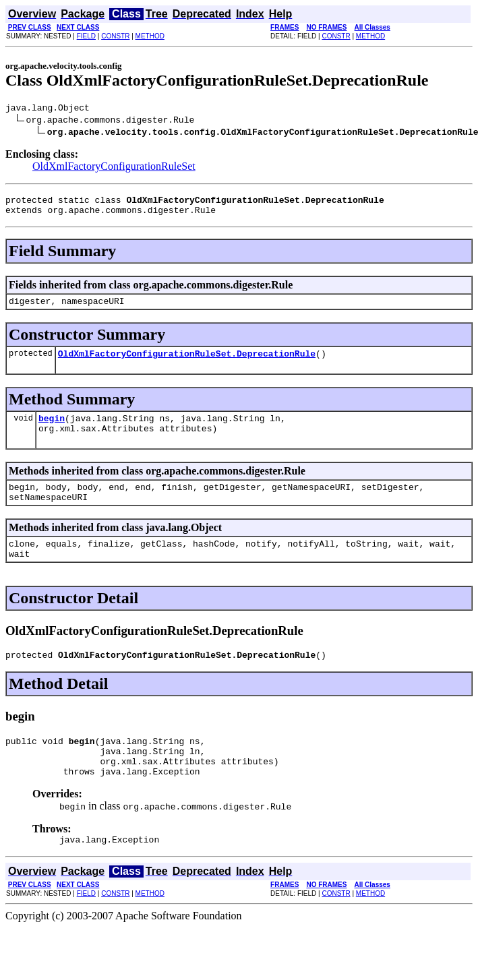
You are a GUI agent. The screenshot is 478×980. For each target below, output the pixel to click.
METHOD (150, 36)
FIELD (86, 36)
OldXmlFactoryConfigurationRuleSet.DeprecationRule (187, 363)
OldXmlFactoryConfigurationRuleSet (114, 168)
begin (52, 430)
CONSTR (115, 36)
